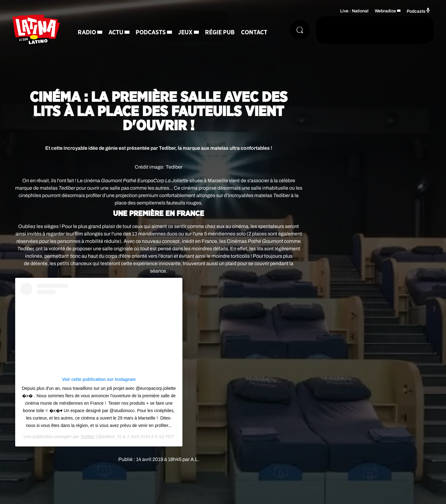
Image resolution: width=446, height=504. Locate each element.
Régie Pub (220, 32)
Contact (254, 32)
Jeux (185, 32)
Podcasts (151, 32)
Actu (116, 32)
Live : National (354, 11)
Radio (87, 32)
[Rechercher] (300, 30)
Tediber (87, 437)
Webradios (385, 11)
